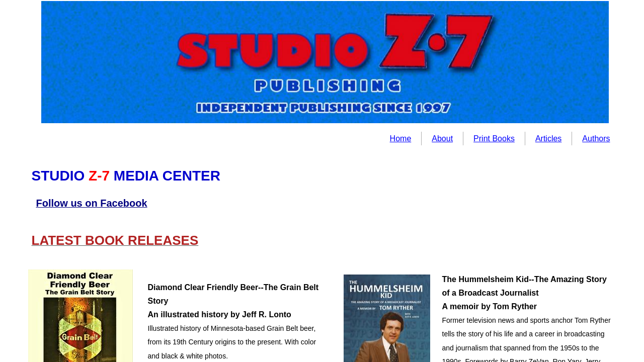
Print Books (494, 139)
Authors (596, 139)
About (442, 139)
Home (401, 139)
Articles (548, 139)
